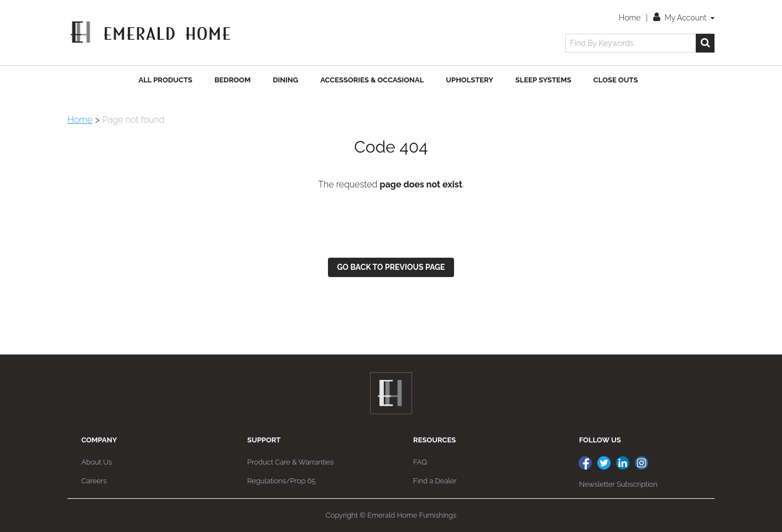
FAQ (420, 462)
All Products (166, 80)
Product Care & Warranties (290, 462)
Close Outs (616, 80)
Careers (94, 481)
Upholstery (470, 80)
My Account (684, 18)
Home (630, 18)
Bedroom (233, 80)
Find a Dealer (435, 481)
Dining (285, 80)
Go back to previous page (391, 267)
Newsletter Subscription (618, 484)
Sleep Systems (543, 80)
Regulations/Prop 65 (281, 481)
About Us (97, 462)
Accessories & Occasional (372, 80)
